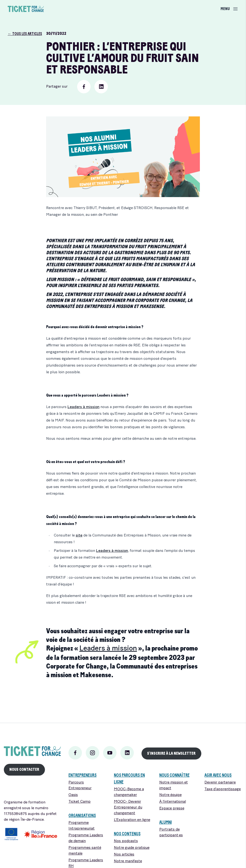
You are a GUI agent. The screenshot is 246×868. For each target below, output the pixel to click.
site (79, 536)
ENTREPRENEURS (83, 775)
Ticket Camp (80, 802)
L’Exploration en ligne (132, 820)
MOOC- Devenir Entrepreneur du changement (128, 808)
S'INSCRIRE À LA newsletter (171, 753)
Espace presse (172, 808)
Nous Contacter (24, 769)
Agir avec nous (218, 775)
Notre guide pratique (132, 848)
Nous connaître (174, 775)
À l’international (173, 802)
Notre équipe (170, 795)
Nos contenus (127, 834)
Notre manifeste (128, 861)
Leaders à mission (83, 407)
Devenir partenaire (220, 783)
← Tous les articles (25, 34)
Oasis (73, 795)
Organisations (82, 816)
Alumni (166, 822)
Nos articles (124, 855)
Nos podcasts (126, 841)
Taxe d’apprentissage (223, 789)
